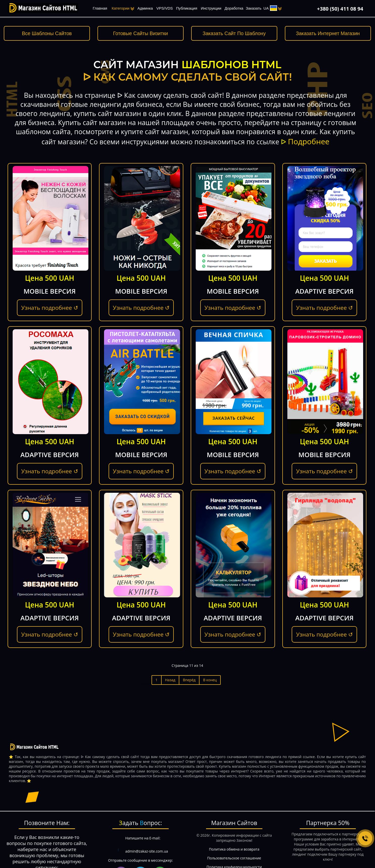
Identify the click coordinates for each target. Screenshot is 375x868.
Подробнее (309, 141)
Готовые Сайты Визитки (141, 33)
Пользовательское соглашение (234, 858)
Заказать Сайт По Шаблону (234, 33)
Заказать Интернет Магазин (328, 33)
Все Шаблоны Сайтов (47, 33)
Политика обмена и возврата (234, 849)
